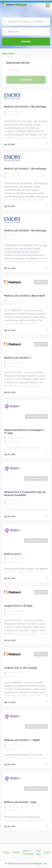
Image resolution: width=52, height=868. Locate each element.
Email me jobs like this (18, 63)
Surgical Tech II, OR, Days (18, 606)
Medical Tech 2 (13, 554)
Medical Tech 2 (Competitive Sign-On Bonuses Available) (25, 494)
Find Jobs (26, 42)
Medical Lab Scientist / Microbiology (25, 107)
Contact (16, 852)
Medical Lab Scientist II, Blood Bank (25, 296)
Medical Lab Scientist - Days (20, 802)
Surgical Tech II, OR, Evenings (21, 668)
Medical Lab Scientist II (17, 358)
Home (6, 852)
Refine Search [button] (8, 54)
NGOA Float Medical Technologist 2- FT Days (25, 432)
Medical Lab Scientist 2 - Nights (22, 740)
